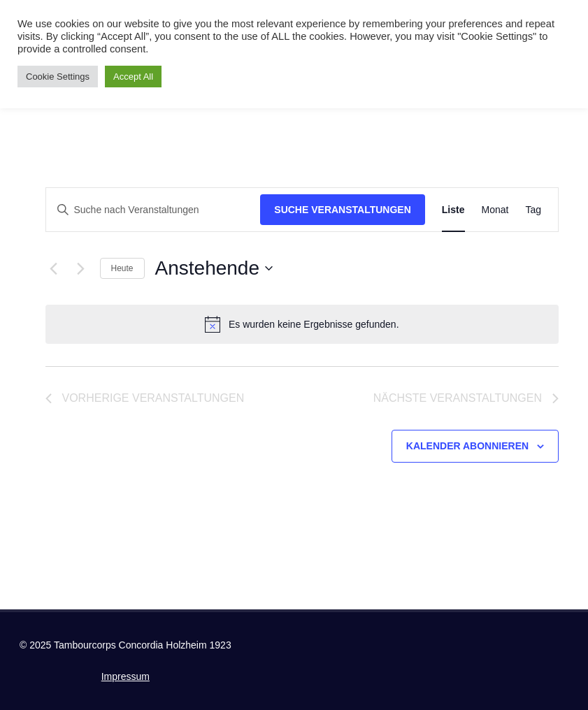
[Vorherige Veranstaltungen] (54, 268)
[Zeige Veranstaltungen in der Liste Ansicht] (453, 210)
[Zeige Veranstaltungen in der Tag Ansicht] (533, 210)
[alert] (302, 324)
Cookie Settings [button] (58, 77)
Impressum (126, 676)
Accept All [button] (133, 77)
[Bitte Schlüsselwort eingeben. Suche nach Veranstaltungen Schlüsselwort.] (153, 210)
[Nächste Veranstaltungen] (81, 268)
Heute (122, 268)
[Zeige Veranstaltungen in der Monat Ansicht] (495, 210)
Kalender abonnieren (467, 446)
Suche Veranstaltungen (343, 210)
